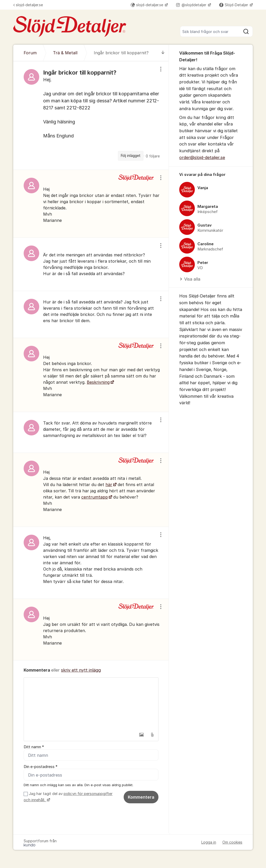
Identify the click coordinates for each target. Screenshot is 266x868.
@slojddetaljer (192, 5)
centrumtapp (95, 497)
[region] (91, 115)
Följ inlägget (131, 156)
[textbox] (91, 704)
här (109, 485)
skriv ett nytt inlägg (81, 670)
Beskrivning (98, 382)
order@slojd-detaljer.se (202, 157)
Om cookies (232, 842)
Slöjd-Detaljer (234, 5)
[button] (141, 735)
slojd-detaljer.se (28, 5)
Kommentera (141, 797)
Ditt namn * (34, 747)
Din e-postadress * (41, 767)
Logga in (209, 842)
